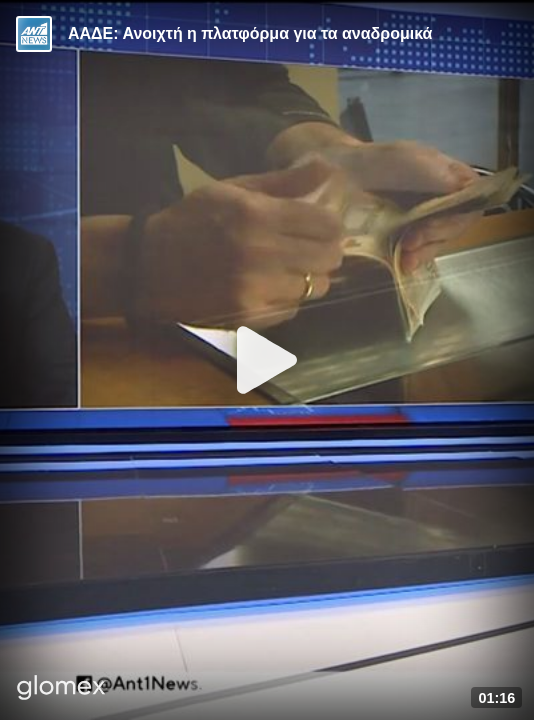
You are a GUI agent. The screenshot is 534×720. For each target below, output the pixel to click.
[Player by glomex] (61, 689)
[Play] (267, 360)
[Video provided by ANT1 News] (34, 34)
